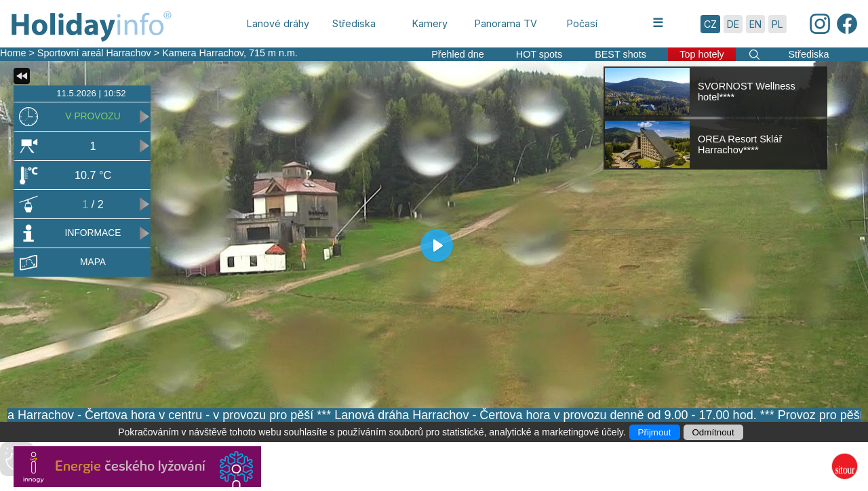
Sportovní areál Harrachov (94, 53)
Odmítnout (713, 432)
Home (13, 53)
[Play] (437, 245)
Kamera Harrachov (203, 53)
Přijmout (655, 432)
